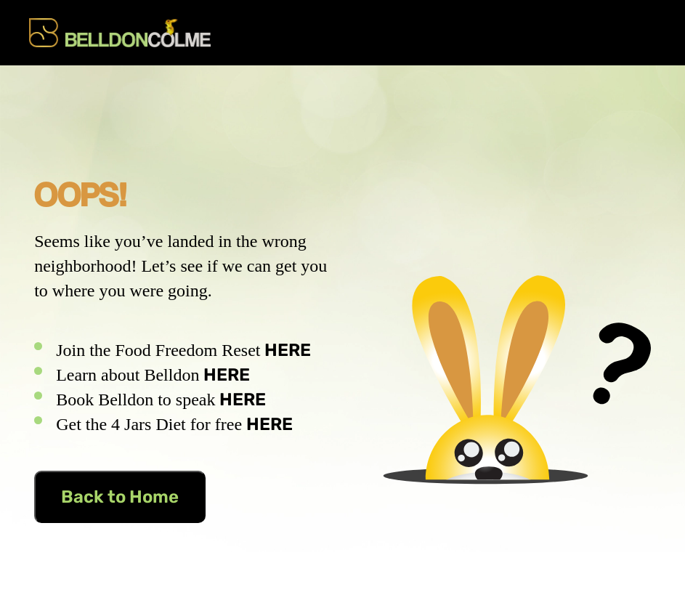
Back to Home (120, 497)
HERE (288, 350)
